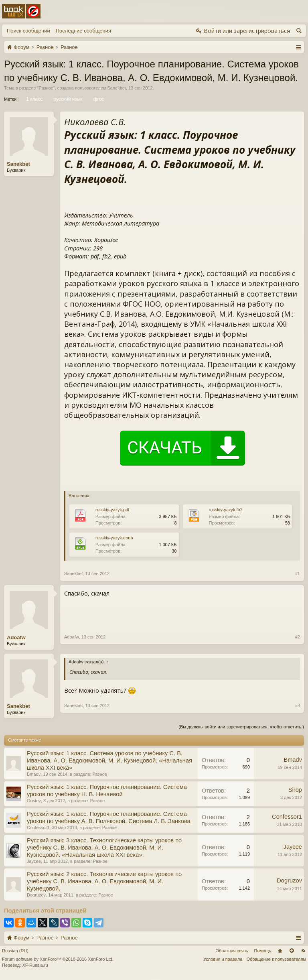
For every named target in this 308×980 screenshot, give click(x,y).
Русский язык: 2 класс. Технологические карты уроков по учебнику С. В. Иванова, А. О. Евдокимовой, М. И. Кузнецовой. (104, 881)
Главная (280, 951)
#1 (298, 573)
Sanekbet (116, 88)
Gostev (34, 801)
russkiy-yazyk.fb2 (226, 510)
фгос (98, 99)
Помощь (263, 951)
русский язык (67, 99)
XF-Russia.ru (35, 965)
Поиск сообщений (28, 31)
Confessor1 (38, 828)
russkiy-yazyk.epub (114, 538)
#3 (298, 706)
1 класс (34, 99)
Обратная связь (232, 951)
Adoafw (16, 637)
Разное (46, 88)
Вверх (292, 951)
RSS (303, 951)
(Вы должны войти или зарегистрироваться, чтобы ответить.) (241, 727)
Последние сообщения (83, 31)
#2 (298, 637)
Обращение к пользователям (276, 959)
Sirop (295, 790)
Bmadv (34, 774)
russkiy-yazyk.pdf (112, 510)
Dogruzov (36, 895)
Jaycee (34, 861)
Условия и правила (223, 959)
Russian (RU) (15, 951)
